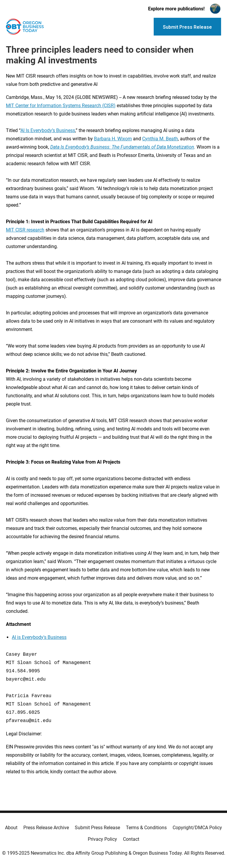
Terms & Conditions (146, 828)
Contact (131, 839)
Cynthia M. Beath (160, 139)
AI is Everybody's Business (39, 637)
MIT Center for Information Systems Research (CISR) (61, 106)
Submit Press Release (97, 828)
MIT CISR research (25, 230)
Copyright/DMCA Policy (197, 828)
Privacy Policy (102, 839)
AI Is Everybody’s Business (48, 130)
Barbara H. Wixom (113, 139)
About (11, 828)
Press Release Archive (46, 828)
